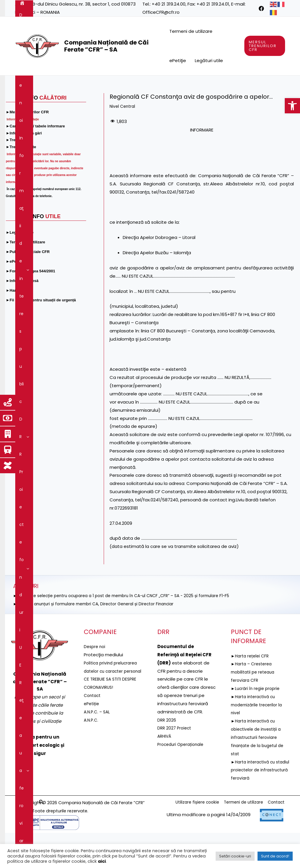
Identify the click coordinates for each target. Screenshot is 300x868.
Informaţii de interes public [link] (99, 84)
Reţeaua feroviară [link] (232, 84)
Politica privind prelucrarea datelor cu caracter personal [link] (112, 706)
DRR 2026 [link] (167, 755)
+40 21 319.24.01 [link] (213, 4)
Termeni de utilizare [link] (191, 31)
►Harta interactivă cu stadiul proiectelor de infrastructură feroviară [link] (256, 805)
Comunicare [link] (207, 102)
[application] (58, 84)
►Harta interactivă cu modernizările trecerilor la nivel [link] (259, 740)
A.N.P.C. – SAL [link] (98, 755)
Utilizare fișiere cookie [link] (188, 838)
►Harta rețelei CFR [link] (251, 691)
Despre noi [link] (47, 84)
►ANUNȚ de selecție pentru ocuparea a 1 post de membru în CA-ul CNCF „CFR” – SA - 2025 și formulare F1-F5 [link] (131, 631)
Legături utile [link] (209, 60)
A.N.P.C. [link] (92, 763)
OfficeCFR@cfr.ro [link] (161, 12)
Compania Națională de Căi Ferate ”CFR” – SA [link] (106, 46)
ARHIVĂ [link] (165, 772)
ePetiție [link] (92, 747)
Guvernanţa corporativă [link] (93, 102)
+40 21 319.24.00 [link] (169, 4)
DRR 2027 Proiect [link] (175, 763)
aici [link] (102, 861)
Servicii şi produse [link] (40, 102)
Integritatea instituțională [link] (155, 102)
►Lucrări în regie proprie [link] (257, 724)
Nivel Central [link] (123, 142)
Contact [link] (240, 102)
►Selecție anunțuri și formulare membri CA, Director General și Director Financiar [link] (100, 639)
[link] (292, 106)
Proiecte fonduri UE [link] (180, 84)
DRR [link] (144, 84)
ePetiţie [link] (178, 60)
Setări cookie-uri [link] (235, 856)
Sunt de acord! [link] (275, 856)
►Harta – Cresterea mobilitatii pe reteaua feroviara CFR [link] (255, 707)
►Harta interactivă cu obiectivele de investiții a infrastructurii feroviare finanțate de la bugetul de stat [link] (260, 773)
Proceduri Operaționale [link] (182, 780)
